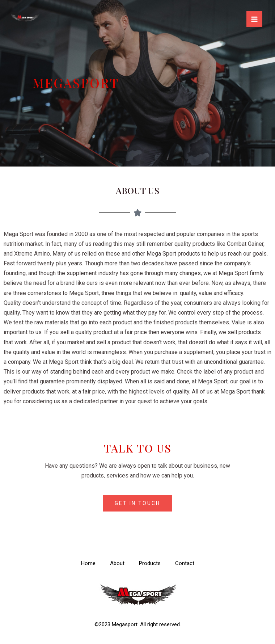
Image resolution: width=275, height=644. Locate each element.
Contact (185, 563)
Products (150, 563)
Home (88, 563)
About (117, 563)
